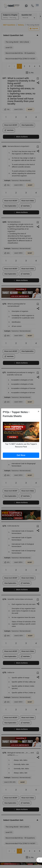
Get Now (21, 455)
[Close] (38, 411)
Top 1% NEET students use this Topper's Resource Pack (21, 445)
